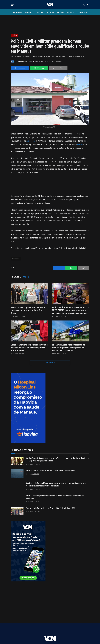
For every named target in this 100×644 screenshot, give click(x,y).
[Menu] (12, 5)
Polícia (61, 12)
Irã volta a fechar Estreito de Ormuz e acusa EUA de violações (50, 471)
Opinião (50, 12)
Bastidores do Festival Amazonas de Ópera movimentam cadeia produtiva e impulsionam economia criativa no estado (56, 484)
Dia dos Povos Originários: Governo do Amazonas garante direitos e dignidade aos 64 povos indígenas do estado (57, 459)
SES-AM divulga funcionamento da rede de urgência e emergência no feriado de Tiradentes (69, 347)
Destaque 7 (16, 259)
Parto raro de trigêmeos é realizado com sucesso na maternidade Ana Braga (28, 310)
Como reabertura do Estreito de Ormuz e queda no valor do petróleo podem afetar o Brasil (29, 347)
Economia (82, 12)
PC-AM (80, 144)
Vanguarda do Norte (26, 62)
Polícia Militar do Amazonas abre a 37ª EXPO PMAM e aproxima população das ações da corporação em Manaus (71, 310)
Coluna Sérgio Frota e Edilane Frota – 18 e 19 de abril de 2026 (50, 508)
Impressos (17, 12)
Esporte (71, 12)
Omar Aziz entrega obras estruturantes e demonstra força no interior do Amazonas (55, 497)
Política (40, 12)
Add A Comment (50, 363)
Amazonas (31, 141)
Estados (29, 12)
